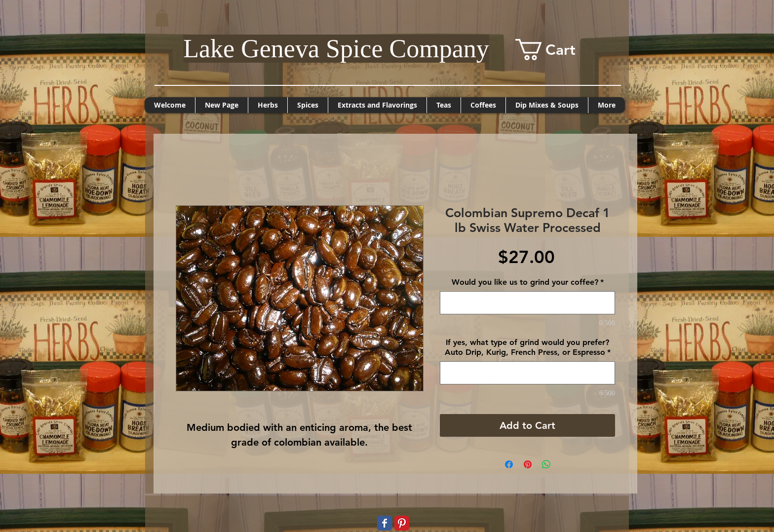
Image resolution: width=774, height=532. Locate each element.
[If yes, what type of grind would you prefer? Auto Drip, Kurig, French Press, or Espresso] (527, 373)
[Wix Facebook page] (385, 523)
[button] (162, 18)
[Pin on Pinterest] (528, 464)
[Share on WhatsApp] (546, 464)
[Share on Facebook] (509, 464)
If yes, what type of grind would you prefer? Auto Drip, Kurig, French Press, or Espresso (528, 347)
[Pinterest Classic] (402, 523)
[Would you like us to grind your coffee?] (527, 303)
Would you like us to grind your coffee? (528, 282)
